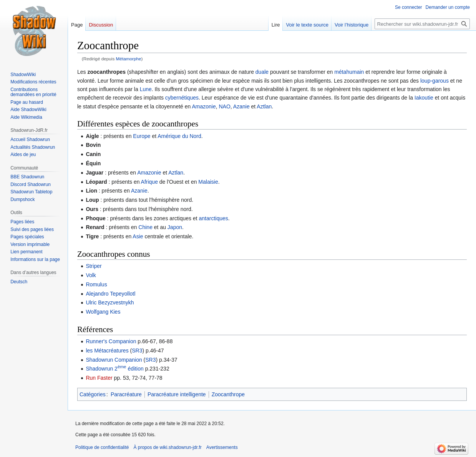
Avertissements (222, 447)
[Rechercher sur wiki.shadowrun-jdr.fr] (422, 24)
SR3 (137, 351)
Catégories (93, 394)
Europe (142, 136)
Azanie (241, 106)
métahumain (349, 72)
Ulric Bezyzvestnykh (110, 302)
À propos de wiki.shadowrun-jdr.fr (167, 447)
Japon (175, 227)
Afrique (149, 182)
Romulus (96, 284)
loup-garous (435, 81)
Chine (145, 227)
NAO (225, 106)
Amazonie (204, 106)
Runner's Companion (111, 341)
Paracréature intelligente (177, 394)
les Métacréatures (107, 351)
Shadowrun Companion (114, 360)
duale (262, 72)
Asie (138, 236)
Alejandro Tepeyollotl (110, 294)
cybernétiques (182, 98)
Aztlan (264, 106)
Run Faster (99, 378)
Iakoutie (424, 98)
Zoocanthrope (228, 394)
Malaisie (208, 182)
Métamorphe (129, 59)
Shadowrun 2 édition (114, 369)
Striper (94, 266)
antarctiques (214, 218)
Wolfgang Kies (103, 312)
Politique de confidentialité (102, 447)
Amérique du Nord (179, 136)
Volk (91, 275)
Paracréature (126, 394)
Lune (146, 89)
